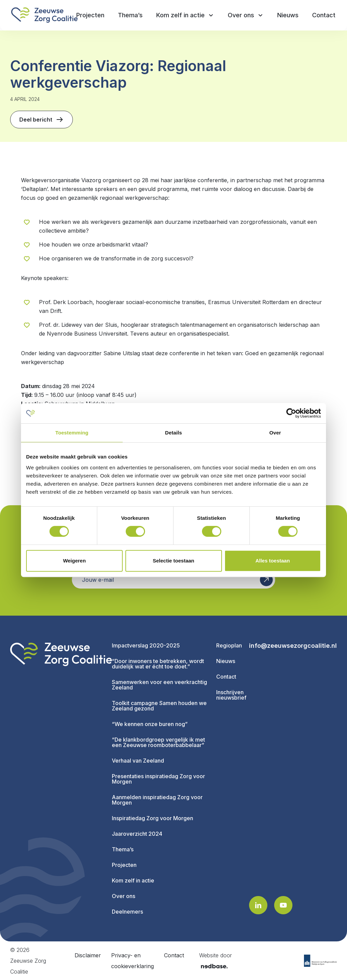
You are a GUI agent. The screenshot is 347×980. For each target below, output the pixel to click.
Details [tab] (173, 433)
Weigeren (74, 561)
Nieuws (226, 661)
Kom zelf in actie (133, 880)
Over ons (124, 896)
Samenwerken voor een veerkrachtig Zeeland (159, 685)
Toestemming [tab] (72, 433)
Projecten (124, 865)
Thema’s (123, 849)
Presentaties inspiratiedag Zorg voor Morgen (158, 779)
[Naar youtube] (283, 905)
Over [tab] (275, 433)
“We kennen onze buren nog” (150, 724)
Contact (226, 677)
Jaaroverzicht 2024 (137, 834)
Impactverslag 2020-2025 (146, 645)
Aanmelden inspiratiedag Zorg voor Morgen (157, 800)
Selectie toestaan (174, 561)
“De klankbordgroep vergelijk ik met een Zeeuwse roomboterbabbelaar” (158, 742)
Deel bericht (42, 120)
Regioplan (229, 645)
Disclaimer (88, 955)
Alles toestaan (273, 561)
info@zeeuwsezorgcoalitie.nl (293, 646)
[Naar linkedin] (258, 905)
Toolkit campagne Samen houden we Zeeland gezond (159, 706)
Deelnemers (127, 912)
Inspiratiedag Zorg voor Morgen (152, 818)
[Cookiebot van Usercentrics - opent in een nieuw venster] (291, 413)
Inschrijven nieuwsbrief (231, 695)
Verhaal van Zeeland (138, 761)
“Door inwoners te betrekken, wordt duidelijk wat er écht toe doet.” (158, 664)
